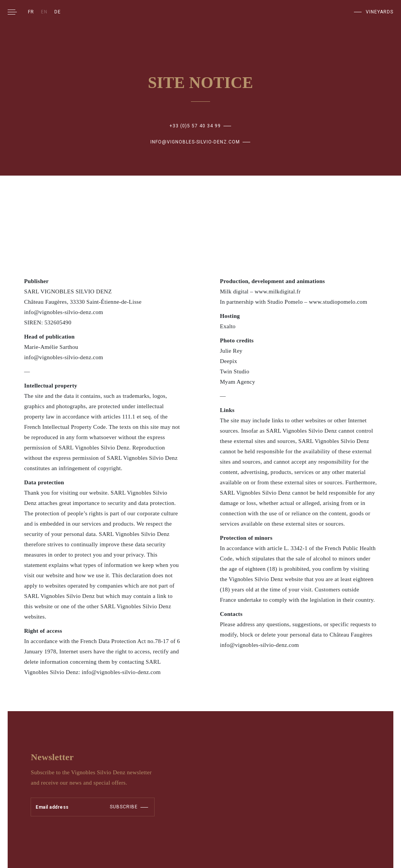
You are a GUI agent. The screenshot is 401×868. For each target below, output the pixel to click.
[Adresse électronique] (62, 807)
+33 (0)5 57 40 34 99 (195, 126)
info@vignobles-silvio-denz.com (195, 142)
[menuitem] (31, 12)
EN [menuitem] (44, 12)
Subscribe (124, 807)
